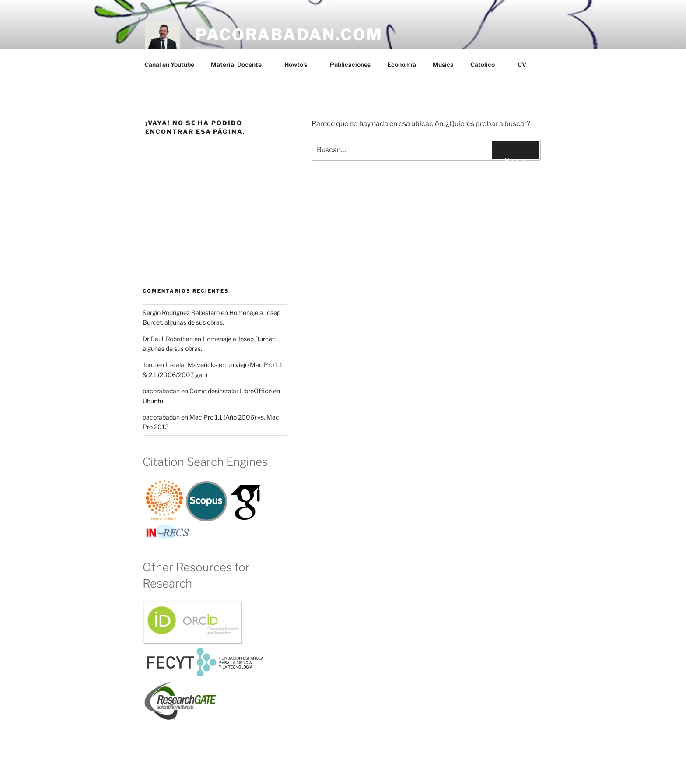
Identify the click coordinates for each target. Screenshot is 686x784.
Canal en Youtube (169, 65)
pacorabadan (161, 391)
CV (522, 65)
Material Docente (240, 65)
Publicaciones (350, 65)
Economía (402, 65)
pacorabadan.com (289, 35)
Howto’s (300, 65)
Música (443, 65)
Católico (487, 65)
